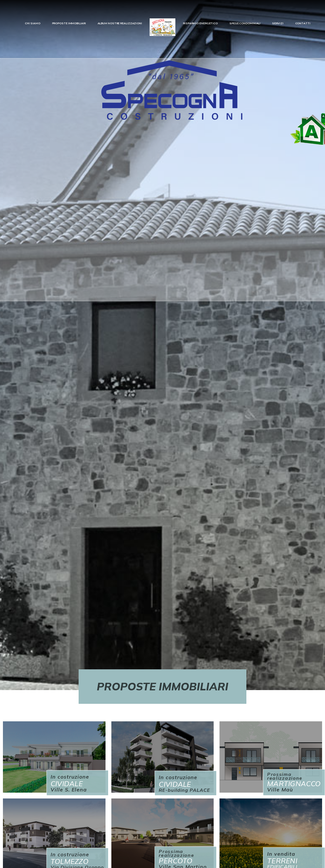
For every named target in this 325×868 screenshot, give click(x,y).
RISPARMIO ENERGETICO (200, 23)
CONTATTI (303, 23)
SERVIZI (278, 23)
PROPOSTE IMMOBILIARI (69, 23)
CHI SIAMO (32, 23)
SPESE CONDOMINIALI (245, 23)
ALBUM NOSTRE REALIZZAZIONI (120, 23)
